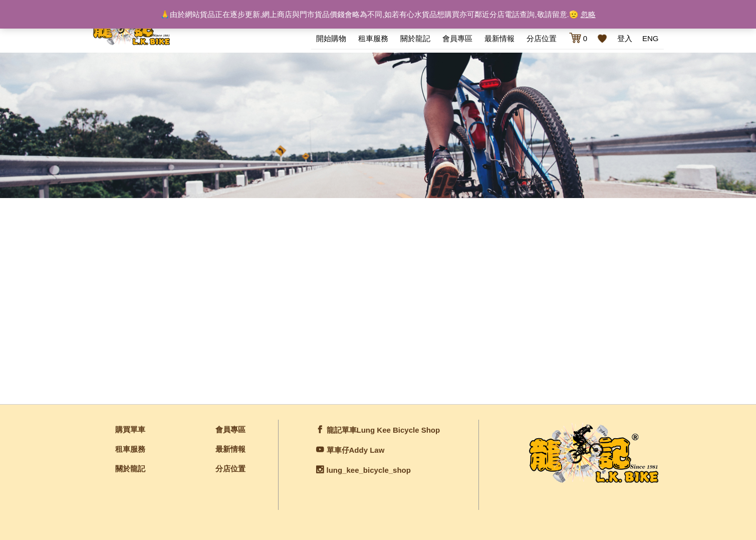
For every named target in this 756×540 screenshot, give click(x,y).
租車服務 (373, 38)
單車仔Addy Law (356, 450)
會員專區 (457, 38)
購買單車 (130, 429)
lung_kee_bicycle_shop (369, 470)
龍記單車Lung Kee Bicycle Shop (384, 430)
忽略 (588, 14)
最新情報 (499, 38)
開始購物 (331, 38)
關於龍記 (415, 38)
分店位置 (542, 38)
